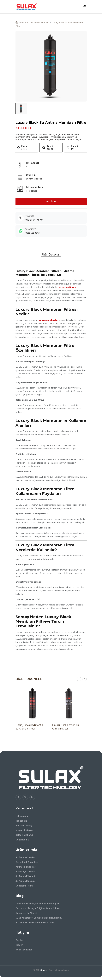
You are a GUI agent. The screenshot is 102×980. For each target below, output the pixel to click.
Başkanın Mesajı (24, 825)
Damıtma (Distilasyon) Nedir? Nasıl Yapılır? (38, 904)
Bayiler (19, 940)
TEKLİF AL (51, 202)
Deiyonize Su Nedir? (26, 913)
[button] (79, 679)
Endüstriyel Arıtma (25, 872)
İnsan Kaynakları (24, 950)
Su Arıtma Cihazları (25, 857)
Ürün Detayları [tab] (51, 255)
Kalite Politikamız (24, 835)
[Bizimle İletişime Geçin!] (96, 948)
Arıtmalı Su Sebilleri (26, 867)
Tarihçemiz (21, 821)
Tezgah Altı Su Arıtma (27, 862)
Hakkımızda (22, 816)
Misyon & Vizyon (24, 830)
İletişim (19, 945)
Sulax (44, 970)
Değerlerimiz (22, 840)
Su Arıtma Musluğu (25, 881)
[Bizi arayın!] (96, 955)
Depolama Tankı (24, 886)
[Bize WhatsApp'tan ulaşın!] (96, 963)
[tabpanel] (51, 455)
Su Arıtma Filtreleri (25, 876)
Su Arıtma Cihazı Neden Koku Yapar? (35, 922)
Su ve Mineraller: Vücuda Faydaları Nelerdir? (39, 918)
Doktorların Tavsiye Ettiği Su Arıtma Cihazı (38, 908)
